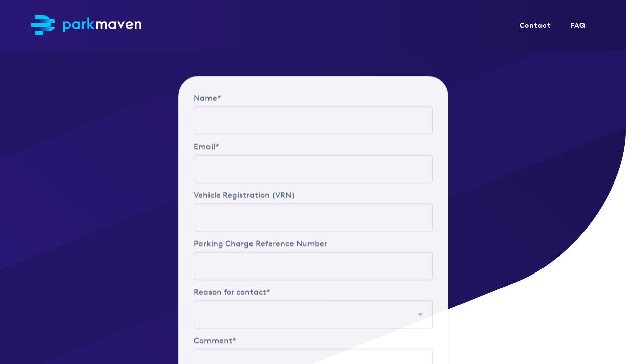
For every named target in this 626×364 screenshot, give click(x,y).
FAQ (578, 25)
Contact (535, 25)
